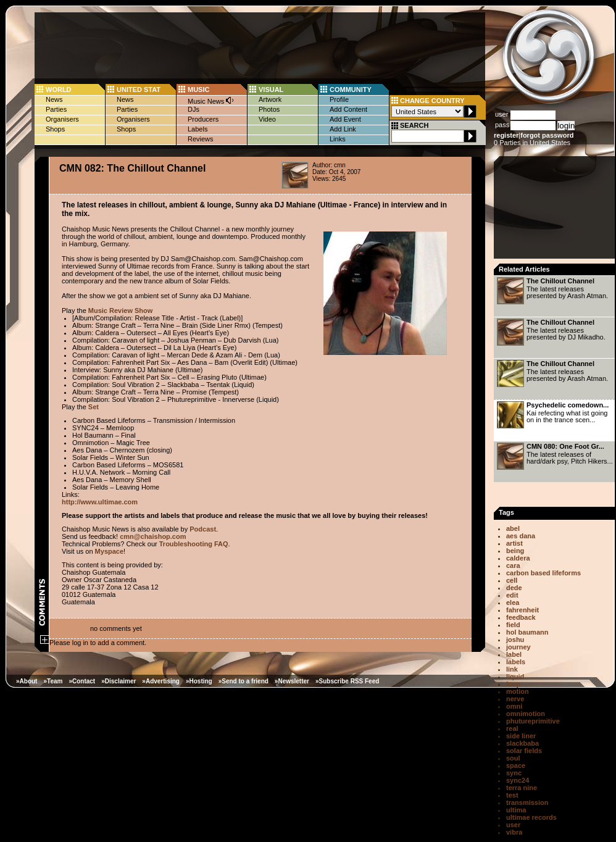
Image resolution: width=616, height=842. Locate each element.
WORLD (59, 90)
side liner (521, 736)
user (513, 825)
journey (518, 647)
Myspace (109, 551)
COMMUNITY (351, 90)
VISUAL (271, 90)
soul (513, 758)
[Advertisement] (556, 211)
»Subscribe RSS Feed (347, 681)
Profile (339, 99)
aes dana (521, 536)
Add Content (348, 109)
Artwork (270, 99)
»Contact (82, 681)
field (513, 625)
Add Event (345, 119)
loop (513, 684)
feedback (521, 617)
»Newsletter (292, 681)
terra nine (522, 788)
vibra (514, 832)
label (514, 654)
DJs (194, 109)
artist (514, 543)
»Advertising (161, 681)
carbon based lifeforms (543, 573)
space (516, 765)
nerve (515, 699)
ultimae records (531, 817)
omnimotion (526, 714)
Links (338, 139)
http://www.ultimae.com (100, 502)
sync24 (518, 780)
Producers (203, 119)
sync (514, 773)
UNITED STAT (139, 90)
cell (512, 580)
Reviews (201, 139)
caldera (518, 558)
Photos (269, 109)
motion (518, 691)
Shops (55, 129)
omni (514, 706)
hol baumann (527, 632)
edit (512, 595)
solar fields (524, 751)
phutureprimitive (533, 721)
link (512, 669)
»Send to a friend (243, 681)
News (54, 99)
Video (267, 119)
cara (513, 565)
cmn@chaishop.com (153, 536)
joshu (515, 640)
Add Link (343, 129)
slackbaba (522, 743)
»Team (53, 681)
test (512, 795)
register (506, 135)
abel (513, 528)
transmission (527, 802)
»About (27, 681)
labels (516, 662)
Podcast (203, 529)
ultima (516, 810)
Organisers (62, 119)
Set (94, 407)
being (515, 551)
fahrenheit (522, 610)
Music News (211, 100)
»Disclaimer (119, 681)
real (512, 728)
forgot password (547, 135)
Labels (198, 129)
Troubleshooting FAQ (194, 544)
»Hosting (199, 681)
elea (513, 602)
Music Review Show (121, 311)
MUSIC (198, 90)
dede (514, 588)
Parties (56, 109)
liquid (515, 677)
